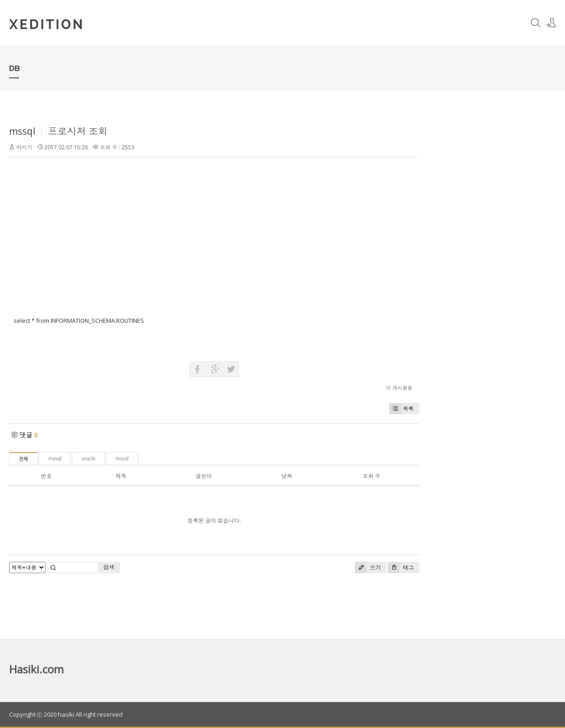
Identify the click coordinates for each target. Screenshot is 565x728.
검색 (109, 567)
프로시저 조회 (78, 131)
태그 (401, 568)
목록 (401, 409)
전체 (23, 459)
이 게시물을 (399, 388)
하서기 (24, 147)
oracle (89, 459)
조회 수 (372, 476)
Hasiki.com (36, 669)
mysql (55, 459)
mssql (22, 131)
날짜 (287, 476)
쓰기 (368, 568)
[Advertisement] (214, 243)
